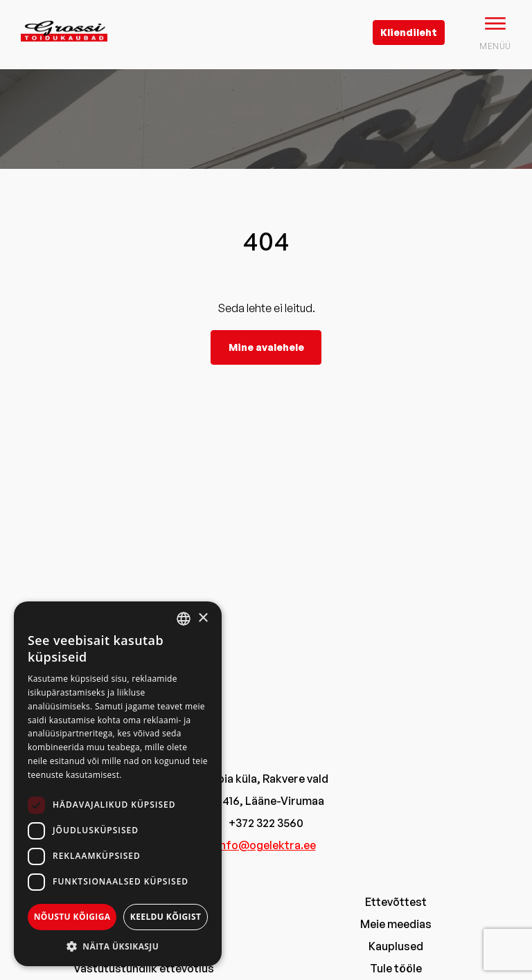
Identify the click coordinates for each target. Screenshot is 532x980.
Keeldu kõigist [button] (166, 917)
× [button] (203, 618)
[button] (118, 946)
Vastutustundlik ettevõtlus (144, 968)
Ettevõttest (396, 902)
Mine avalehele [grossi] (266, 347)
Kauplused (396, 946)
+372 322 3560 (266, 823)
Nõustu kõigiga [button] (72, 917)
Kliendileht (409, 32)
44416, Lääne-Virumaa (266, 801)
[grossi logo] (64, 53)
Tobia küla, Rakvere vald (266, 779)
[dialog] (118, 784)
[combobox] (184, 619)
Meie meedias (396, 924)
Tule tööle (396, 968)
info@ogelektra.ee (266, 845)
